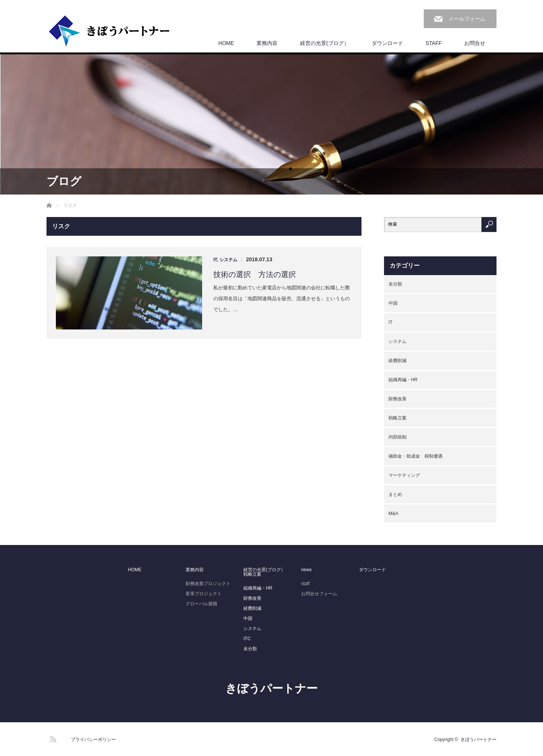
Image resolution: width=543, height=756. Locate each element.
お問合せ (475, 43)
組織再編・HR (403, 380)
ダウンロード (387, 43)
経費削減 (397, 361)
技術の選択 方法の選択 (255, 274)
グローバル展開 (201, 604)
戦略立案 (397, 418)
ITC (247, 639)
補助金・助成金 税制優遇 (415, 456)
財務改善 (397, 399)
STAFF (434, 43)
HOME (226, 43)
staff (305, 584)
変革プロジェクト (204, 594)
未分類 (395, 284)
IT (215, 260)
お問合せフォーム (319, 594)
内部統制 (397, 437)
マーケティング (404, 475)
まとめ (395, 494)
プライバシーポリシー (93, 740)
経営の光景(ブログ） (325, 43)
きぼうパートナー (271, 688)
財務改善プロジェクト (208, 584)
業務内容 (267, 43)
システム (228, 260)
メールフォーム (467, 19)
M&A (393, 513)
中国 (393, 303)
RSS (52, 738)
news (306, 570)
